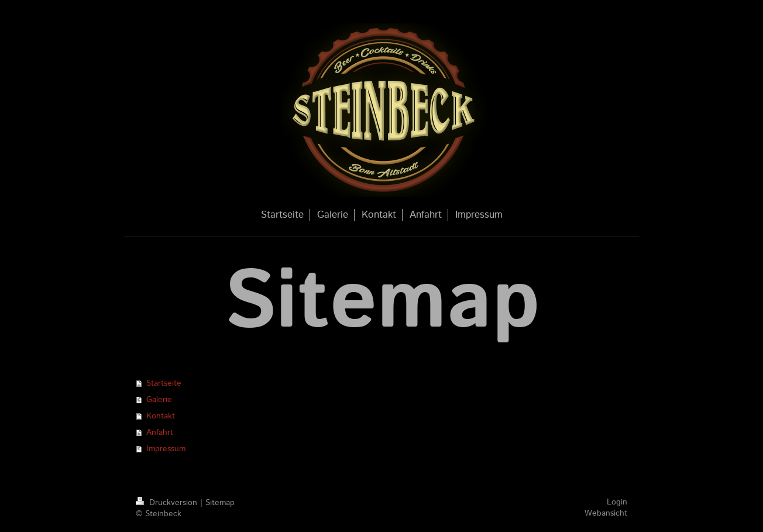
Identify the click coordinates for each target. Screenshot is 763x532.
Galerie (159, 400)
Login (617, 502)
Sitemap (220, 503)
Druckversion (168, 503)
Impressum (166, 449)
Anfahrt (160, 433)
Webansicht (606, 513)
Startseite (164, 383)
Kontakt (161, 416)
